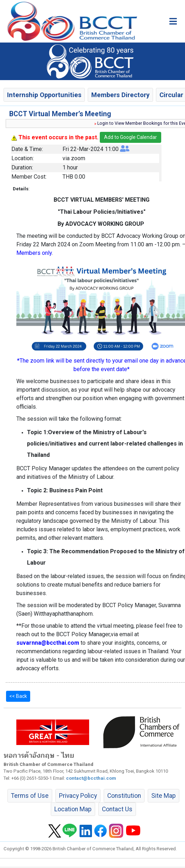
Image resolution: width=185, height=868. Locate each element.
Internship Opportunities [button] (44, 95)
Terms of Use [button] (30, 796)
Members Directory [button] (120, 95)
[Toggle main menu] (173, 21)
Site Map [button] (164, 796)
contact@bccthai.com (91, 778)
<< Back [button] (18, 696)
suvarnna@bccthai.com (48, 643)
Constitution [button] (124, 796)
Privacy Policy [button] (78, 796)
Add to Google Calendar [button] (130, 137)
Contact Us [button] (117, 809)
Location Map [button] (73, 809)
